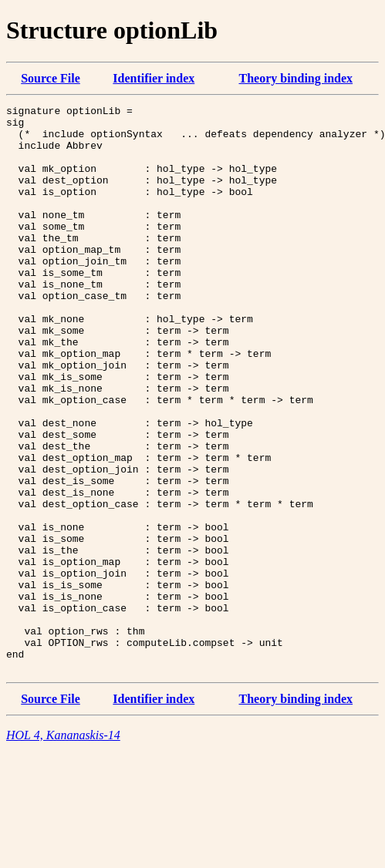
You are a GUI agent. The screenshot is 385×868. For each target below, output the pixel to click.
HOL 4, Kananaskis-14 (63, 848)
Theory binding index (296, 78)
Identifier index (154, 78)
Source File (51, 78)
